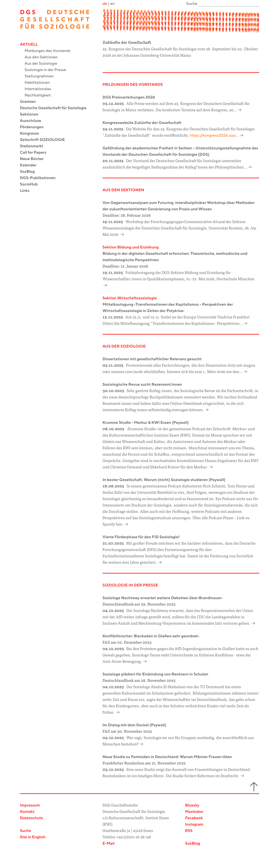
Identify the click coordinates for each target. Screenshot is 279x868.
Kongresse (32, 134)
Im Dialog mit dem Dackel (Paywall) (134, 725)
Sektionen (32, 115)
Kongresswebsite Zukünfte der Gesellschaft (142, 123)
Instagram (194, 825)
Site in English (33, 837)
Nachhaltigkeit (40, 95)
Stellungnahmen (41, 76)
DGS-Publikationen (40, 178)
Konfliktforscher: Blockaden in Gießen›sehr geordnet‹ (151, 636)
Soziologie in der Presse (48, 70)
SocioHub (31, 184)
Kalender (31, 165)
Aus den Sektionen (44, 57)
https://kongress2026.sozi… (214, 136)
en (112, 4)
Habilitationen (40, 83)
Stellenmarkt (34, 146)
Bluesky (192, 805)
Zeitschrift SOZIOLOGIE (45, 140)
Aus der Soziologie (43, 64)
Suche (26, 831)
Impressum (30, 805)
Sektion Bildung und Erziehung (131, 247)
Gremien (30, 102)
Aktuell (31, 45)
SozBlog (30, 172)
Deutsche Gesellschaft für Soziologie (56, 108)
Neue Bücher (34, 159)
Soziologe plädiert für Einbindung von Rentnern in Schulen (155, 674)
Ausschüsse (33, 121)
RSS (189, 831)
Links (27, 191)
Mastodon (194, 812)
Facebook (194, 818)
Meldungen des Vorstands (50, 51)
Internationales (40, 89)
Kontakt (27, 812)
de (105, 4)
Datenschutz (31, 818)
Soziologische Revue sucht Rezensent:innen (142, 385)
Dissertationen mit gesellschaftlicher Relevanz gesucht (152, 359)
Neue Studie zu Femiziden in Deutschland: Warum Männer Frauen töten (167, 757)
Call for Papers (36, 153)
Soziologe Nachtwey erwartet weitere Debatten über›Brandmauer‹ (163, 598)
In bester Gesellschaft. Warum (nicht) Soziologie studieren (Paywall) (164, 480)
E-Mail (108, 844)
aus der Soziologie (124, 347)
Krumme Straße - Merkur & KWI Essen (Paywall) (146, 423)
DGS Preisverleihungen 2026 (129, 97)
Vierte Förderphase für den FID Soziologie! (141, 537)
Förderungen (34, 127)
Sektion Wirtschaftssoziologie (130, 298)
